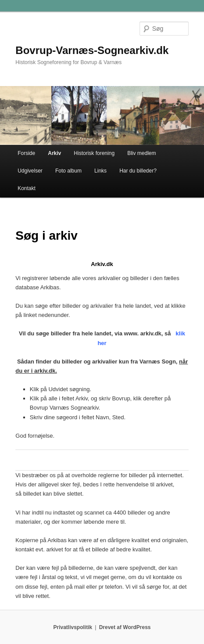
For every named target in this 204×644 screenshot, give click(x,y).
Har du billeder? (138, 171)
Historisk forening (94, 153)
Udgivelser (30, 171)
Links (100, 171)
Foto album (68, 171)
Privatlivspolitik (73, 627)
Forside (26, 153)
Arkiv (54, 153)
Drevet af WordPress (125, 627)
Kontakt (27, 188)
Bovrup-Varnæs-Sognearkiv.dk (92, 50)
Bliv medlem (141, 153)
